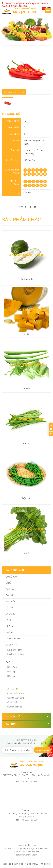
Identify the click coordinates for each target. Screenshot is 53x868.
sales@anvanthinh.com (26, 855)
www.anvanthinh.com (26, 845)
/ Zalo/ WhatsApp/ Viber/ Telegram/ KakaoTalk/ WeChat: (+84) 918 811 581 (26, 5)
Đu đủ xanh (12, 577)
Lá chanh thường (16, 654)
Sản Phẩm (20, 33)
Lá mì (8, 620)
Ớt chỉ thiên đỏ (14, 702)
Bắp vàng (12, 667)
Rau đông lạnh (39, 33)
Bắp (8, 662)
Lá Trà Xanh (13, 639)
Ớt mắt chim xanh (16, 698)
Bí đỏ (9, 583)
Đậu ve (10, 595)
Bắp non (11, 676)
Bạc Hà (10, 589)
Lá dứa (10, 626)
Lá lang (10, 614)
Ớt (48, 33)
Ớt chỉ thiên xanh (16, 693)
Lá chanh (11, 645)
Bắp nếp (11, 672)
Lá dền (9, 608)
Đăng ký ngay (42, 750)
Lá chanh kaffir (15, 650)
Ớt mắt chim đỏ (15, 707)
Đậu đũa (11, 601)
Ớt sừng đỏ (13, 689)
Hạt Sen (10, 632)
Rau (28, 33)
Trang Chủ (9, 33)
